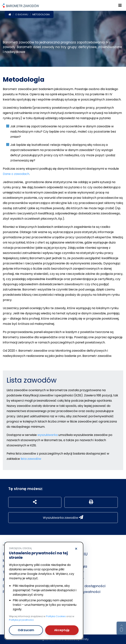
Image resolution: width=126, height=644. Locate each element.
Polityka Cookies (56, 616)
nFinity (84, 639)
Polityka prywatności (21, 620)
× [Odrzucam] (76, 549)
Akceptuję (62, 630)
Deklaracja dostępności (86, 586)
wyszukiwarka (48, 435)
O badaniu (22, 14)
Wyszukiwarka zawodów (63, 517)
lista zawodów (31, 459)
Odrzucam (26, 630)
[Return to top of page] (121, 628)
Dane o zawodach (16, 174)
